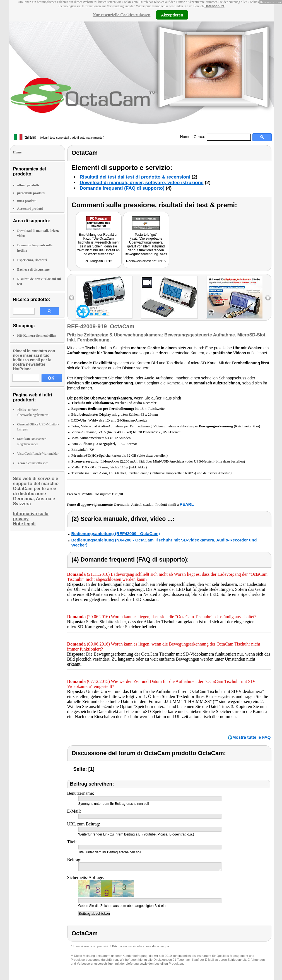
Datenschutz (214, 6)
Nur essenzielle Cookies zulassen (121, 15)
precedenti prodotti (31, 193)
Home (185, 137)
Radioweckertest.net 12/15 (146, 261)
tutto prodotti (27, 201)
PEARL (187, 504)
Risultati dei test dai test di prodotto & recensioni (135, 177)
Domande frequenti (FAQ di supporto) (122, 188)
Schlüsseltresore (33, 463)
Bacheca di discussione (33, 269)
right (268, 298)
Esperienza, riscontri (32, 260)
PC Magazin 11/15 (99, 261)
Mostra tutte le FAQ (252, 737)
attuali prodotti (28, 185)
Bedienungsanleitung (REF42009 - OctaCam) (116, 534)
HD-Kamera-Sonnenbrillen (37, 336)
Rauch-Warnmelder (38, 454)
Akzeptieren (172, 15)
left (72, 298)
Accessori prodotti (30, 209)
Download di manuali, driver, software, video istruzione (142, 183)
